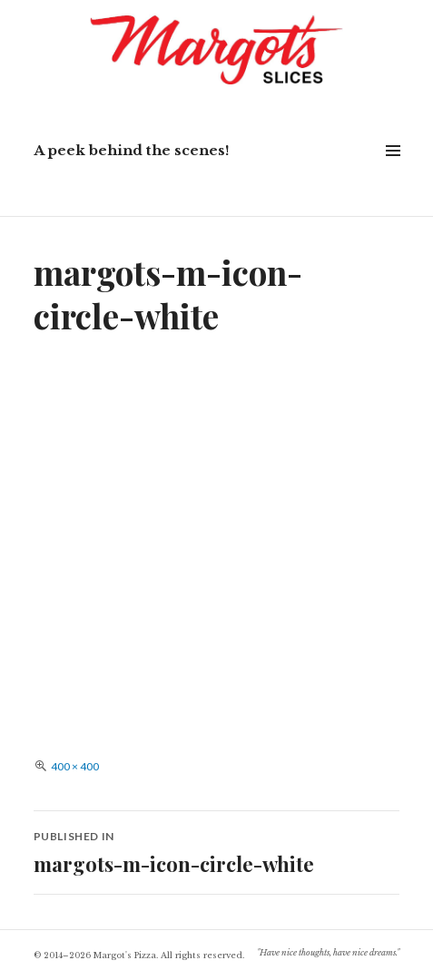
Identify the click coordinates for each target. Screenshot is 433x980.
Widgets (393, 171)
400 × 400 (75, 766)
